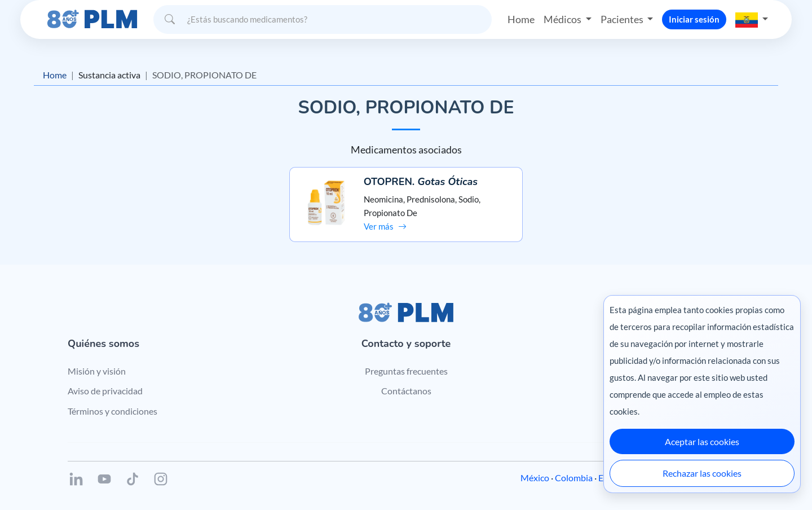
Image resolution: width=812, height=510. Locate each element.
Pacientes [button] (623, 19)
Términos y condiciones (112, 411)
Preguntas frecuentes (406, 371)
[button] (752, 19)
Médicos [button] (563, 19)
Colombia (574, 478)
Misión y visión (97, 371)
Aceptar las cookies (702, 441)
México (535, 478)
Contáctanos (406, 391)
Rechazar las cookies (702, 473)
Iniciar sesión (694, 19)
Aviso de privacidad (105, 391)
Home (521, 19)
